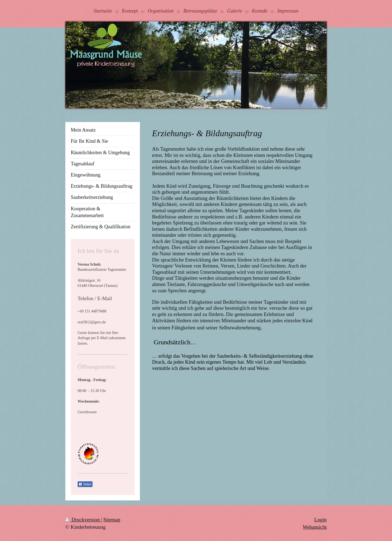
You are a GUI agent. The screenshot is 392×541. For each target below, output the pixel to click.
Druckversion (83, 520)
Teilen (85, 484)
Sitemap (112, 520)
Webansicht (315, 527)
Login (321, 520)
